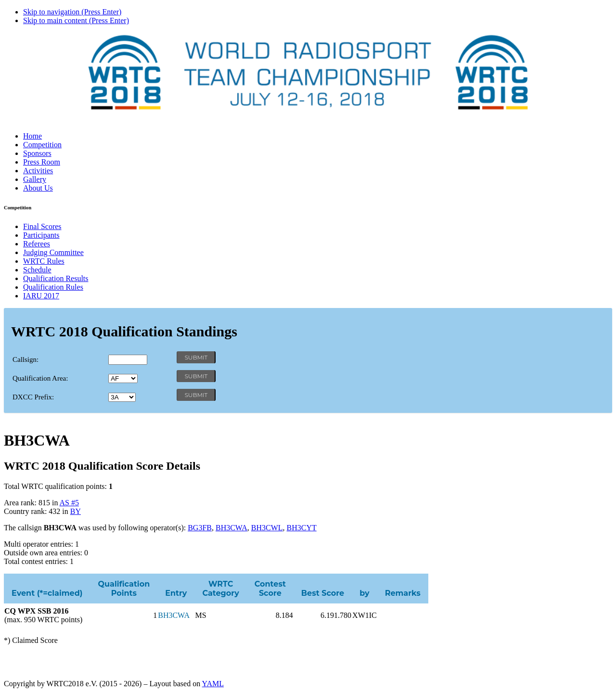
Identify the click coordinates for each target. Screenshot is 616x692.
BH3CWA (231, 528)
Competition (42, 145)
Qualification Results (56, 278)
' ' (123, 378)
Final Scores (42, 226)
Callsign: (26, 359)
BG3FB (200, 528)
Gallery (35, 179)
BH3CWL (267, 528)
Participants (41, 235)
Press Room (42, 162)
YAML (213, 684)
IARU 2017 (41, 296)
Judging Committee (53, 252)
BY (76, 511)
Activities (38, 171)
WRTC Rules (44, 261)
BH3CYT (302, 528)
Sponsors (37, 153)
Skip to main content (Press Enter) (76, 20)
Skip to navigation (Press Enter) (72, 12)
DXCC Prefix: (33, 397)
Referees (37, 244)
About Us (38, 188)
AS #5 (69, 503)
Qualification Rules (53, 287)
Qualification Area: (40, 378)
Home (32, 136)
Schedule (37, 270)
